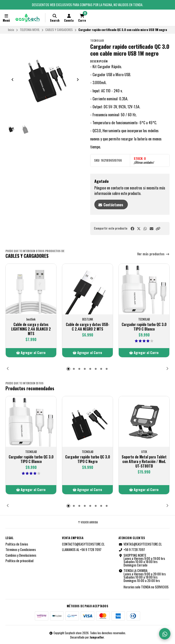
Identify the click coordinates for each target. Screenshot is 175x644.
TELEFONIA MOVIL (30, 30)
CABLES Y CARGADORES (59, 30)
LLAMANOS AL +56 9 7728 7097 (82, 550)
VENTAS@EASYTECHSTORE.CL (140, 544)
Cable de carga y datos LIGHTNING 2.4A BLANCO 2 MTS (31, 329)
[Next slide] (78, 80)
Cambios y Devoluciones (21, 555)
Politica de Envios (17, 544)
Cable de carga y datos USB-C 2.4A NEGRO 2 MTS (88, 327)
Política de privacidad (19, 561)
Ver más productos (153, 254)
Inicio (11, 30)
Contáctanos (111, 205)
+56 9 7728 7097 (132, 550)
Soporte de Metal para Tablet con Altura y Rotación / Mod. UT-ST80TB (144, 461)
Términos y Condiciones (21, 550)
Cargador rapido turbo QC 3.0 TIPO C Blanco (144, 327)
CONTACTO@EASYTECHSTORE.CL (83, 544)
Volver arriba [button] (87, 522)
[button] (158, 229)
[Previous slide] (13, 80)
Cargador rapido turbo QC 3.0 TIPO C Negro (88, 459)
